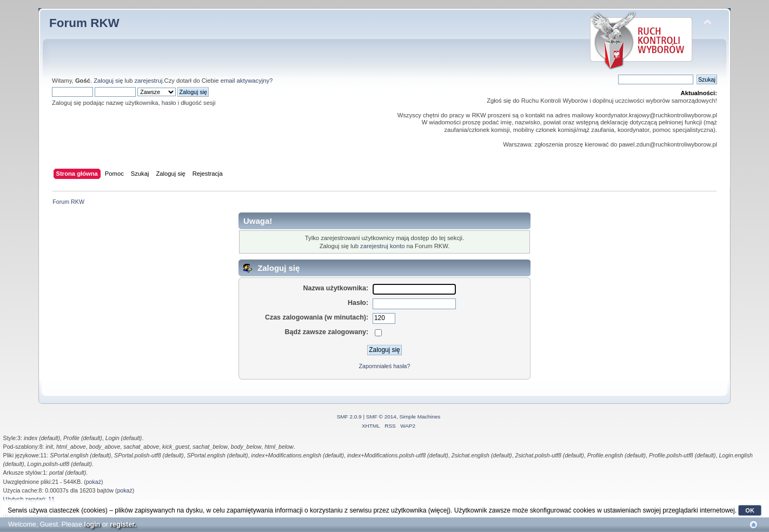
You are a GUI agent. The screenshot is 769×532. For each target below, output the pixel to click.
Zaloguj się (108, 81)
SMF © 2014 (381, 417)
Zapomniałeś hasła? (385, 366)
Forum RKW (84, 23)
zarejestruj (149, 81)
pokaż (94, 482)
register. (123, 524)
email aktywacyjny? (247, 81)
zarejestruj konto (382, 246)
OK (750, 510)
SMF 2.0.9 (349, 417)
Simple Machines (420, 417)
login (92, 524)
